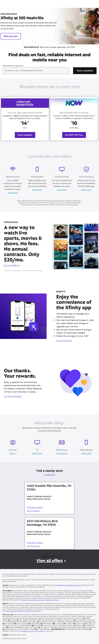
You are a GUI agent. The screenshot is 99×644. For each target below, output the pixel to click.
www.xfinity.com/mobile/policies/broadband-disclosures (40, 600)
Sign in (13, 454)
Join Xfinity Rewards (13, 397)
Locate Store (49, 475)
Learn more (13, 193)
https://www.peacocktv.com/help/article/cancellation (23, 611)
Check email (62, 454)
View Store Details (35, 508)
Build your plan (11, 36)
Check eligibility (25, 135)
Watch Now (37, 454)
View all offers (49, 561)
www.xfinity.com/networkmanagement (70, 585)
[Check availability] (85, 71)
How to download (64, 341)
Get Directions (33, 511)
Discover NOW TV (12, 266)
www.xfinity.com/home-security (32, 631)
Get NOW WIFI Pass (74, 135)
